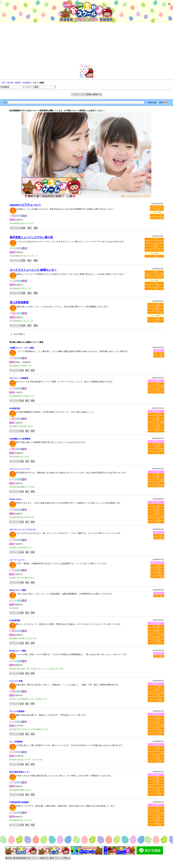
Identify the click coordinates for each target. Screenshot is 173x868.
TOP (3, 83)
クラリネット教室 (157, 215)
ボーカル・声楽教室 (157, 218)
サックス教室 (154, 256)
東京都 (10, 83)
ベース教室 (154, 248)
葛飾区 (18, 83)
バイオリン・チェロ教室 (154, 250)
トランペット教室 (154, 286)
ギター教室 (154, 245)
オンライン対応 (157, 207)
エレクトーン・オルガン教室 (154, 242)
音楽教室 (27, 83)
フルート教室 (159, 356)
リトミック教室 (156, 304)
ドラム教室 (154, 289)
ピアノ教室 (157, 209)
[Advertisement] (86, 44)
